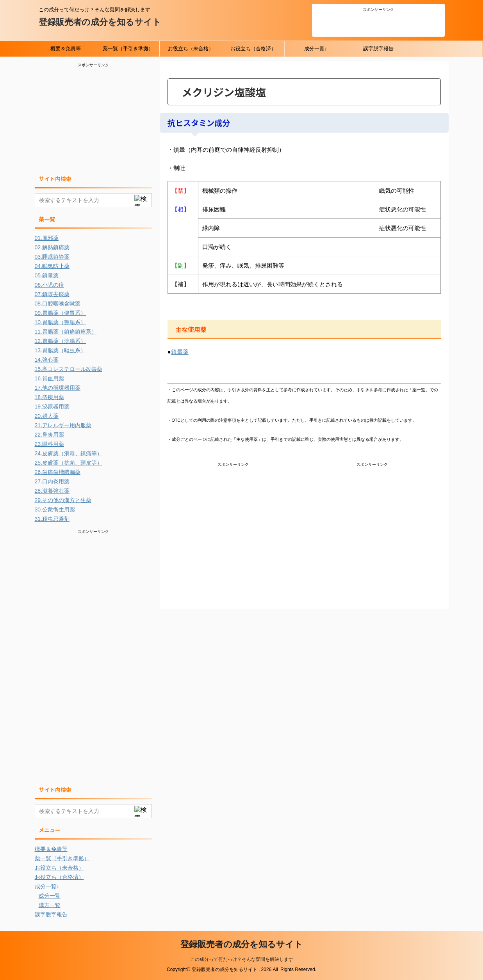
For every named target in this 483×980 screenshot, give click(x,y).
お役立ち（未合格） (191, 49)
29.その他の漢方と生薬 (63, 500)
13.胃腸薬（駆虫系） (60, 350)
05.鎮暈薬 (47, 275)
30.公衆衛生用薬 (55, 510)
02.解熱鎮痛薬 (52, 247)
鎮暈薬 (180, 352)
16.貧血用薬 (49, 378)
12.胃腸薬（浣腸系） (60, 341)
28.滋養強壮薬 (52, 491)
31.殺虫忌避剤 (52, 519)
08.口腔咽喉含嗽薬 (58, 304)
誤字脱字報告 (378, 49)
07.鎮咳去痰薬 (52, 294)
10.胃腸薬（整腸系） (60, 322)
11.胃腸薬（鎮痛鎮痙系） (66, 332)
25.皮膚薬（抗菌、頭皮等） (69, 463)
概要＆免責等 (66, 49)
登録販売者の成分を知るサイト (100, 22)
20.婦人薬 (47, 416)
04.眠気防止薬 (52, 266)
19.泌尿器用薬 (52, 407)
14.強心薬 (47, 360)
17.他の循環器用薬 (58, 388)
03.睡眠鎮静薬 (52, 257)
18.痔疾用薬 (49, 397)
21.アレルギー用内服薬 (63, 425)
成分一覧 (50, 896)
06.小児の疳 (49, 285)
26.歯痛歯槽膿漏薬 (58, 472)
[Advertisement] (378, 23)
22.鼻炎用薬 (49, 435)
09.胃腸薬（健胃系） (60, 313)
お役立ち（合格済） (253, 49)
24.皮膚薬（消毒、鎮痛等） (69, 453)
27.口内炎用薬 (52, 481)
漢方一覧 (50, 905)
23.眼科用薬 (49, 444)
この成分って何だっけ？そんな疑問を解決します (242, 959)
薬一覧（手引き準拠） (128, 49)
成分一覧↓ (316, 49)
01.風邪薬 (47, 238)
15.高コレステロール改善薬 (69, 369)
